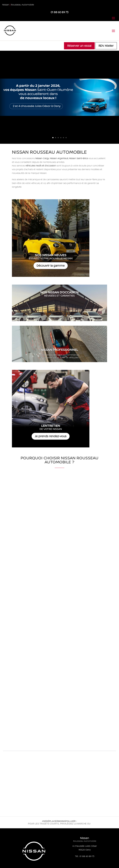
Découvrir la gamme (51, 266)
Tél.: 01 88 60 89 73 (85, 856)
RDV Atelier (106, 46)
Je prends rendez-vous (51, 436)
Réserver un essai (79, 46)
